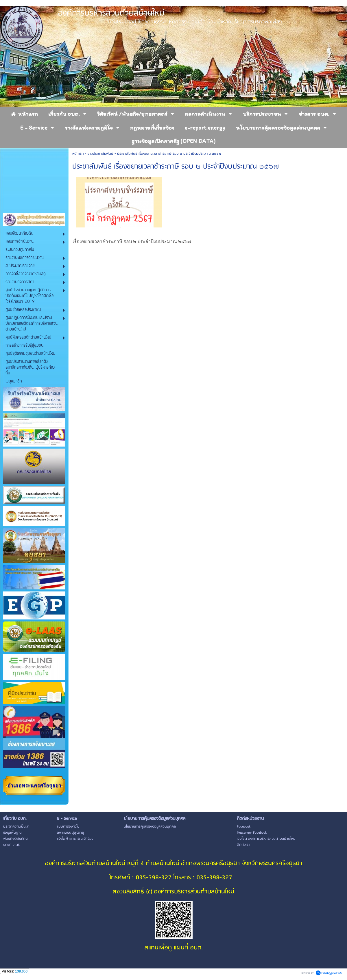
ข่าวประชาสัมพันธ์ (100, 154)
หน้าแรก (78, 154)
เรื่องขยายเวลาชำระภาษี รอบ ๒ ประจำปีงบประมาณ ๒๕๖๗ (132, 241)
